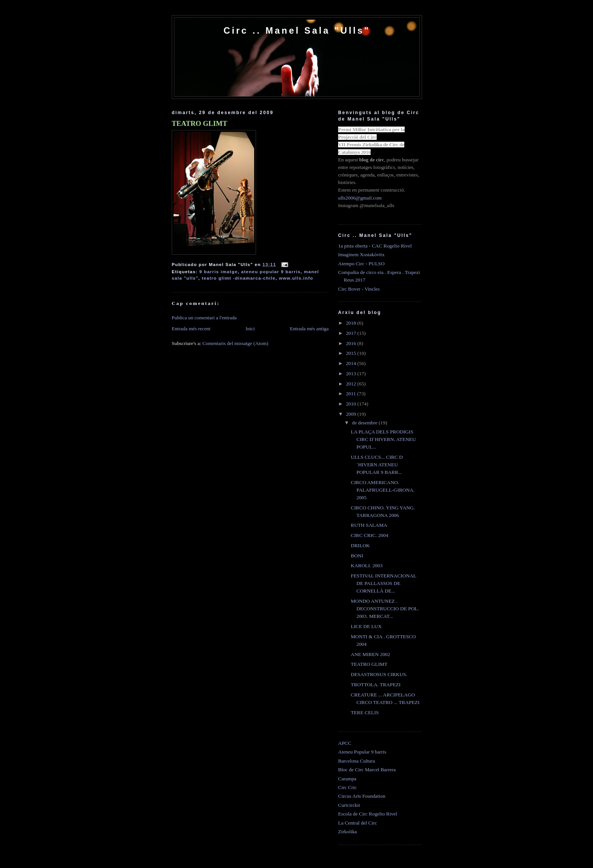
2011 (352, 394)
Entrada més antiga (309, 329)
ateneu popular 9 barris (271, 272)
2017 (352, 333)
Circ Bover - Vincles (359, 289)
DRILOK (360, 545)
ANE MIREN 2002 (370, 654)
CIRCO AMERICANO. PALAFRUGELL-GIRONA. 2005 (383, 490)
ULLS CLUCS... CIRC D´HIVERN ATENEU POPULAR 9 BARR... (377, 465)
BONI (357, 556)
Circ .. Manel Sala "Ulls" (297, 30)
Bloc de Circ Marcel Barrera (367, 770)
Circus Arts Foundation (362, 796)
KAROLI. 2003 (366, 566)
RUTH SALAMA (369, 525)
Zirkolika (348, 832)
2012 (352, 384)
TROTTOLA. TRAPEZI (376, 685)
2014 (352, 363)
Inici (250, 329)
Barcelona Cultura (357, 761)
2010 (352, 404)
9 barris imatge (218, 272)
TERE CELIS (365, 713)
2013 (352, 374)
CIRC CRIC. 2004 (369, 535)
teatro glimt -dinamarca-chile (238, 278)
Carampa (347, 779)
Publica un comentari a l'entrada (204, 318)
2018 (352, 323)
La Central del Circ (358, 823)
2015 (352, 353)
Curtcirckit (349, 805)
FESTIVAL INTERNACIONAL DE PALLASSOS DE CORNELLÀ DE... (383, 583)
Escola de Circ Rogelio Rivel (368, 814)
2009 (352, 414)
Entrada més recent (191, 329)
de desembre (366, 423)
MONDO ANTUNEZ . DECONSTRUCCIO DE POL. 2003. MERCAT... (385, 609)
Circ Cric (347, 787)
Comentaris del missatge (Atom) (235, 343)
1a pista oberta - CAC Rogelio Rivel (375, 246)
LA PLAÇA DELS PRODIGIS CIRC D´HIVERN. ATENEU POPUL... (383, 439)
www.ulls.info (296, 278)
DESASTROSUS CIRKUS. (379, 674)
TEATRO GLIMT (199, 123)
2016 (352, 343)
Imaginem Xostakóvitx (361, 255)
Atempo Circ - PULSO (361, 264)
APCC (345, 743)
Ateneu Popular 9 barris (362, 752)
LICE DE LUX (366, 626)
